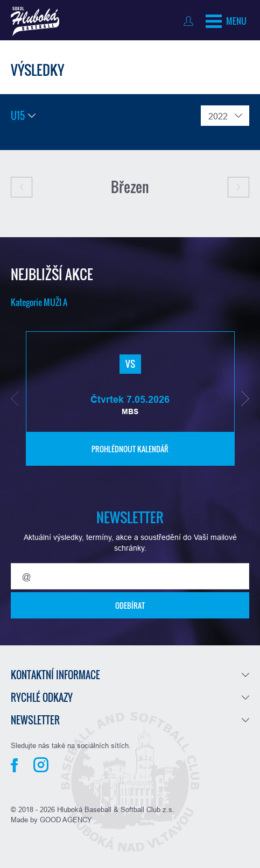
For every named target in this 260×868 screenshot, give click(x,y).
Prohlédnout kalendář (130, 449)
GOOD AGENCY (66, 820)
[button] (15, 399)
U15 (18, 116)
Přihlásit (191, 21)
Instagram (41, 765)
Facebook (14, 765)
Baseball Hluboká (35, 22)
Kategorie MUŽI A (39, 302)
